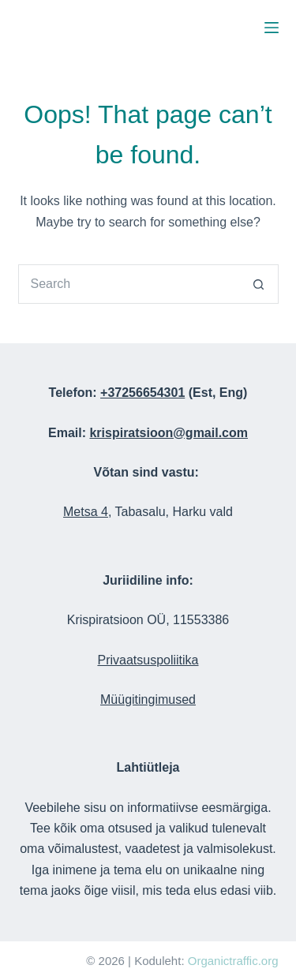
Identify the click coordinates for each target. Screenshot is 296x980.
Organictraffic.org (233, 961)
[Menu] (272, 28)
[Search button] (259, 284)
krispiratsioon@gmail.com (169, 433)
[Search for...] (129, 284)
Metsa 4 (86, 512)
